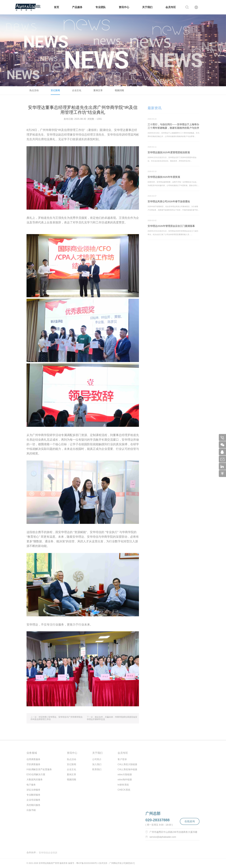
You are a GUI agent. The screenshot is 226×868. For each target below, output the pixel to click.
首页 (56, 7)
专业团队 (101, 7)
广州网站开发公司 (117, 863)
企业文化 (77, 90)
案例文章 (98, 90)
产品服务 (77, 7)
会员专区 (171, 7)
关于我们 (147, 7)
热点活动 (34, 90)
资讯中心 (124, 7)
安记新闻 (55, 90)
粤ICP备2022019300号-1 (87, 863)
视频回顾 (119, 90)
